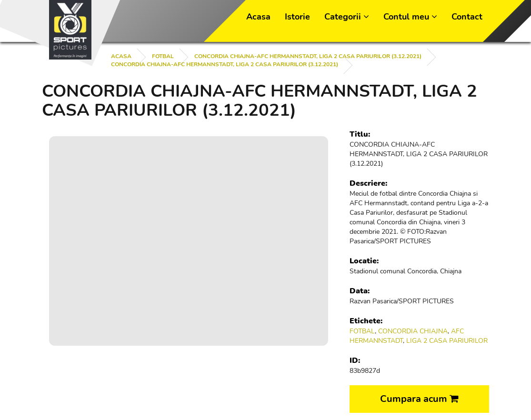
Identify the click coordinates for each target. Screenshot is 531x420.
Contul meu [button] (410, 17)
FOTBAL (163, 56)
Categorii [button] (347, 17)
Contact (467, 17)
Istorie (297, 17)
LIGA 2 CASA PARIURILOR (447, 341)
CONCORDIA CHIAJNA (413, 331)
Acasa (258, 17)
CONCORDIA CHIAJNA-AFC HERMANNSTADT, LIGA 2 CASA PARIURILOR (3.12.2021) (308, 56)
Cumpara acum (419, 399)
